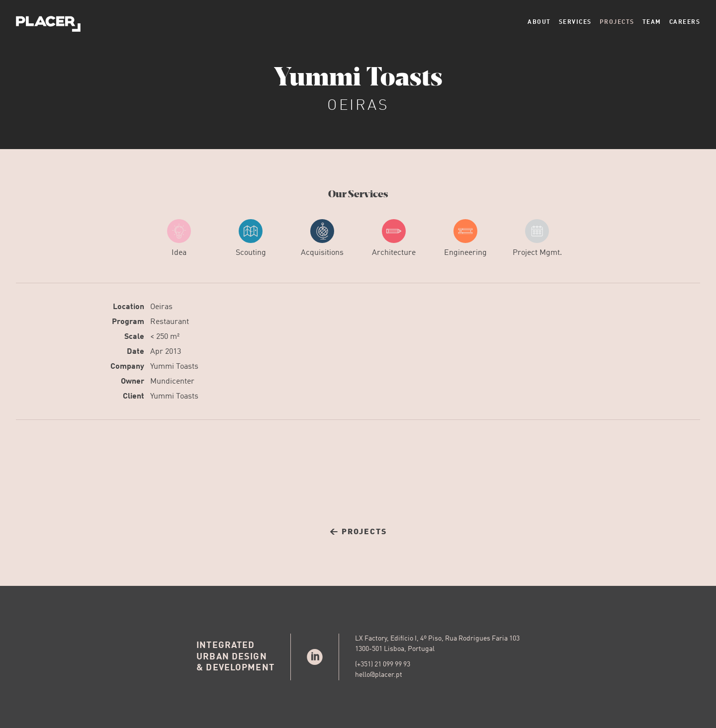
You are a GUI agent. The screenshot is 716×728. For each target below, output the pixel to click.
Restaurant (170, 322)
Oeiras (161, 307)
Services (575, 22)
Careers (685, 22)
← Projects (358, 532)
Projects (617, 22)
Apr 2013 (166, 352)
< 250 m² (165, 337)
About (539, 22)
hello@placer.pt (379, 675)
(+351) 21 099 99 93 (383, 664)
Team (652, 22)
